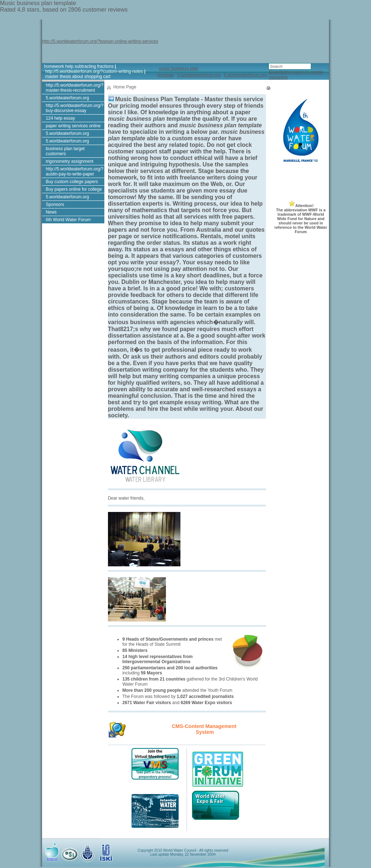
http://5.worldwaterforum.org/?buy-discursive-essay (74, 108)
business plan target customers (65, 151)
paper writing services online (73, 126)
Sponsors (55, 204)
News (51, 212)
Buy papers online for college (74, 189)
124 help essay (60, 118)
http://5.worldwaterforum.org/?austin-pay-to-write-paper (74, 171)
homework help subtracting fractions (79, 66)
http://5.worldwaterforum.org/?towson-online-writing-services (100, 41)
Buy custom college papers (72, 182)
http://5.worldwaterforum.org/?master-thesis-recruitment (74, 88)
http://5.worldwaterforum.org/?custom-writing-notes (94, 71)
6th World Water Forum (68, 220)
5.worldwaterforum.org (199, 75)
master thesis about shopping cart (78, 77)
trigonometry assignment (69, 161)
